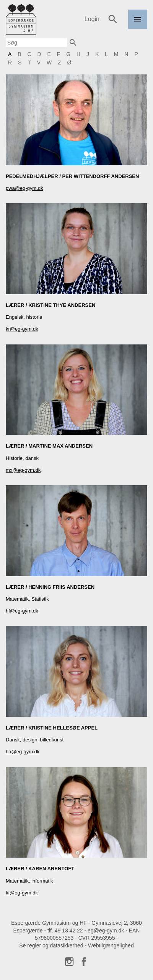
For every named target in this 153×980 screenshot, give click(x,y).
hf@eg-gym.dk (22, 611)
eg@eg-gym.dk (106, 931)
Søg (113, 19)
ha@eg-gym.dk (23, 752)
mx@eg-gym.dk (23, 470)
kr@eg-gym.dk (22, 329)
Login (92, 19)
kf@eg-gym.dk (22, 893)
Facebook (84, 962)
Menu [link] (138, 29)
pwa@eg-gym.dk (24, 188)
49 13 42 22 (69, 931)
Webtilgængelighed (111, 945)
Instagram (69, 962)
